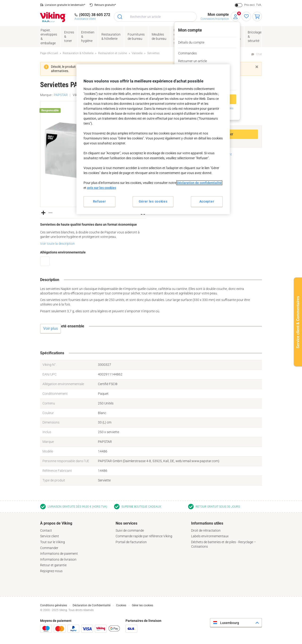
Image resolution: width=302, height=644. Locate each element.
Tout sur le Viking (52, 542)
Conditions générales (54, 605)
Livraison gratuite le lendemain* (65, 5)
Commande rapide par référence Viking (144, 536)
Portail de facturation (131, 542)
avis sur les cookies (102, 188)
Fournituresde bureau (136, 37)
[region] (153, 139)
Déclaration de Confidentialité (92, 605)
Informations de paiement (59, 554)
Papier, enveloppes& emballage (49, 37)
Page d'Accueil (49, 53)
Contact (46, 530)
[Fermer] (257, 67)
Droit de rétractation (206, 530)
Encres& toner (69, 37)
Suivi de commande (130, 530)
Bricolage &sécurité (255, 37)
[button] (43, 212)
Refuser (99, 201)
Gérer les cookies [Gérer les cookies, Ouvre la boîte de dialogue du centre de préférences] (153, 201)
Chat (259, 54)
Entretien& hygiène (88, 37)
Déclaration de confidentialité (199, 183)
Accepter (207, 201)
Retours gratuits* (105, 5)
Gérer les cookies (143, 605)
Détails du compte (191, 42)
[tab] (75, 547)
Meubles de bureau (159, 37)
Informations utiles (207, 523)
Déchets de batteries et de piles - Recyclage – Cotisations (224, 544)
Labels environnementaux (210, 536)
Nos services (126, 523)
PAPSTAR (61, 95)
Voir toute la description (57, 244)
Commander (49, 548)
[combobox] (155, 17)
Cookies (121, 605)
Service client (50, 536)
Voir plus (50, 328)
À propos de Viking (56, 523)
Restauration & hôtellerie (111, 37)
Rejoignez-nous (51, 571)
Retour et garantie (53, 565)
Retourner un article (193, 61)
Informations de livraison (58, 559)
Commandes (187, 53)
